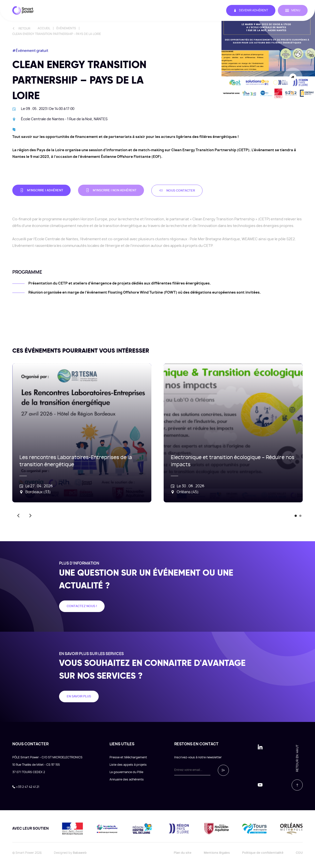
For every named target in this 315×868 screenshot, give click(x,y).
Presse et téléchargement (128, 757)
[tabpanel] (76, 433)
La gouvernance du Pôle (126, 772)
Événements (66, 28)
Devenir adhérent (251, 10)
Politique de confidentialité (263, 853)
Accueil (44, 28)
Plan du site (183, 853)
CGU (299, 853)
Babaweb (80, 853)
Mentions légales (217, 853)
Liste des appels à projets (128, 765)
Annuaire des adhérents (127, 779)
